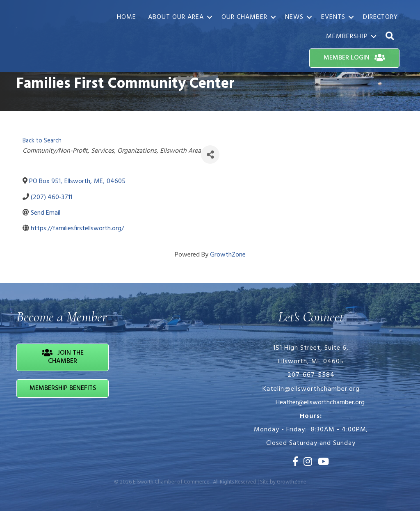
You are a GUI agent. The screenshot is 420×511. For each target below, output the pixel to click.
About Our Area (176, 17)
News (294, 17)
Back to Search (42, 141)
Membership (347, 37)
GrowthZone (228, 255)
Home (127, 17)
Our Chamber (244, 17)
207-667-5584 (311, 375)
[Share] (210, 155)
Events (333, 17)
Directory (380, 17)
